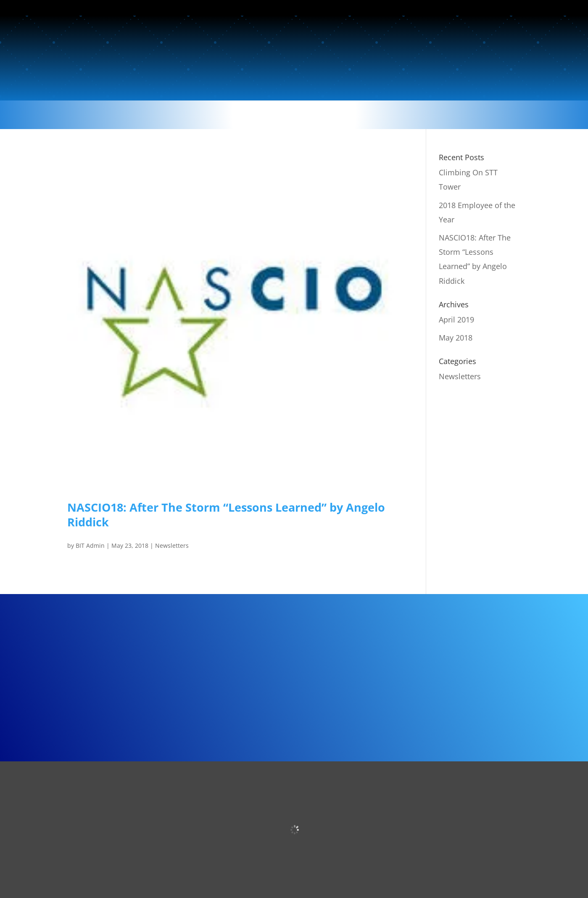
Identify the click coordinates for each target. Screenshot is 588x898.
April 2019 (456, 320)
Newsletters (172, 545)
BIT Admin (90, 545)
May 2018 (456, 338)
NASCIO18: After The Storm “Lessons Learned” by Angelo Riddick (226, 514)
